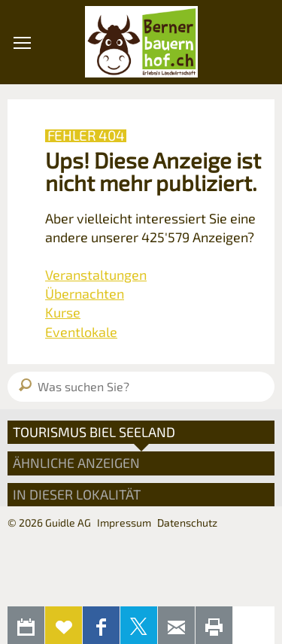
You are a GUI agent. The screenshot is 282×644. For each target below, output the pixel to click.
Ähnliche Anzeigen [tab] (76, 463)
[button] (22, 128)
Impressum (124, 522)
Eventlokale (81, 332)
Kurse (63, 312)
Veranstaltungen (96, 275)
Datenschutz (187, 522)
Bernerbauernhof (141, 42)
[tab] (141, 432)
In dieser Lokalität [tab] (77, 494)
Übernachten (85, 293)
